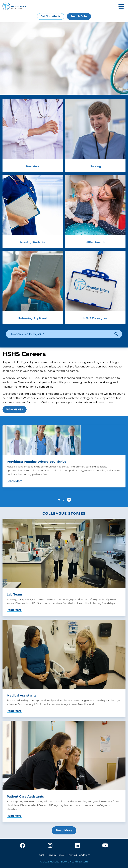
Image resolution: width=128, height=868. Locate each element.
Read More (64, 830)
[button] (59, 500)
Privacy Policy (56, 855)
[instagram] (50, 846)
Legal (41, 855)
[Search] (116, 334)
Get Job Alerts (51, 16)
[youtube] (105, 846)
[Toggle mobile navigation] (121, 7)
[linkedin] (77, 846)
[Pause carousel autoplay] (69, 500)
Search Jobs (79, 16)
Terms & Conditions (79, 855)
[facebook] (23, 846)
